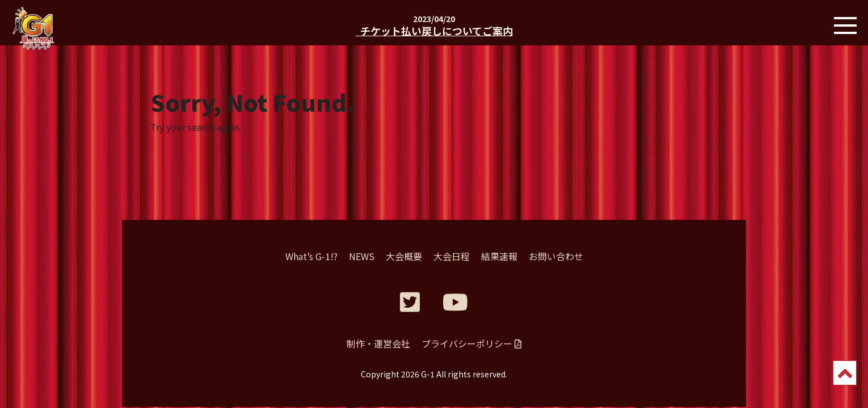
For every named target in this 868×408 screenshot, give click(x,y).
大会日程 (452, 256)
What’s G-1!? (311, 256)
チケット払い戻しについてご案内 (434, 31)
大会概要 (404, 256)
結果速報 (499, 256)
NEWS (362, 256)
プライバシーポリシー (471, 343)
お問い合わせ (556, 256)
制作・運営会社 (378, 343)
